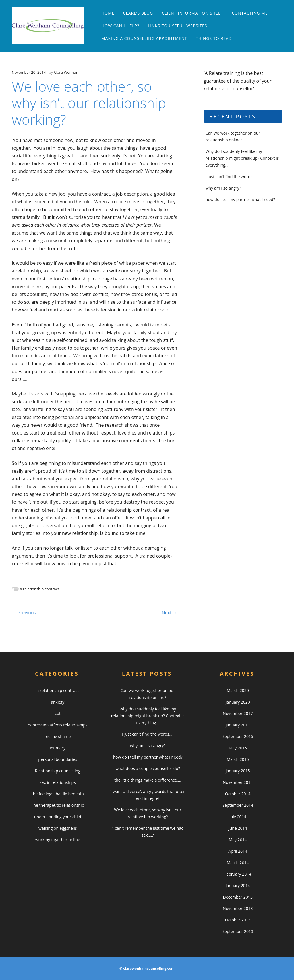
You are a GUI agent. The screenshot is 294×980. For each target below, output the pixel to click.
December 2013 (238, 897)
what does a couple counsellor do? (148, 768)
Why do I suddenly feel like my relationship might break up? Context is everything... (148, 716)
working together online (58, 840)
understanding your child (58, 817)
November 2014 (238, 782)
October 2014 (238, 794)
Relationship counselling (58, 771)
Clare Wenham (67, 72)
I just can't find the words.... (148, 734)
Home (108, 13)
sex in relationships (58, 782)
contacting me (250, 13)
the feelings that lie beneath (58, 794)
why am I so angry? (223, 188)
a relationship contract (39, 589)
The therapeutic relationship (58, 805)
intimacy (58, 748)
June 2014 (238, 828)
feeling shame (58, 736)
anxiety (58, 702)
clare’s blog (138, 13)
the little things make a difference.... (148, 780)
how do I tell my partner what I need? (240, 199)
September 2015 (238, 736)
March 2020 (238, 690)
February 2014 (238, 874)
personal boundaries (58, 759)
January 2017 (238, 725)
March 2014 (238, 863)
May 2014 (238, 840)
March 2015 (238, 759)
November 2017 (238, 713)
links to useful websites (177, 26)
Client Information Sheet (192, 13)
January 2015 (238, 771)
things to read (214, 38)
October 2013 (238, 920)
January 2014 (238, 885)
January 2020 (238, 702)
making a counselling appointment (144, 38)
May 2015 (238, 748)
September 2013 (238, 931)
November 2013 (238, 908)
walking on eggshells (58, 828)
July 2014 (238, 817)
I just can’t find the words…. (231, 177)
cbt (58, 713)
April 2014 (238, 851)
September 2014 (238, 805)
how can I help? (120, 26)
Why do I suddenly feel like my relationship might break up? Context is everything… (242, 158)
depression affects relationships (58, 725)
